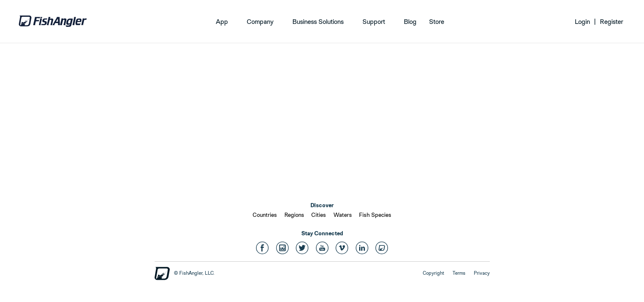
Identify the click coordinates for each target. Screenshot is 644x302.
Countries (265, 215)
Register (612, 22)
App (222, 22)
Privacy (482, 273)
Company (260, 22)
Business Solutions (318, 22)
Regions (294, 215)
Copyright (433, 273)
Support (374, 22)
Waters (343, 215)
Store (437, 22)
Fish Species (375, 215)
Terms (459, 273)
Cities (319, 215)
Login (582, 22)
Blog (410, 22)
